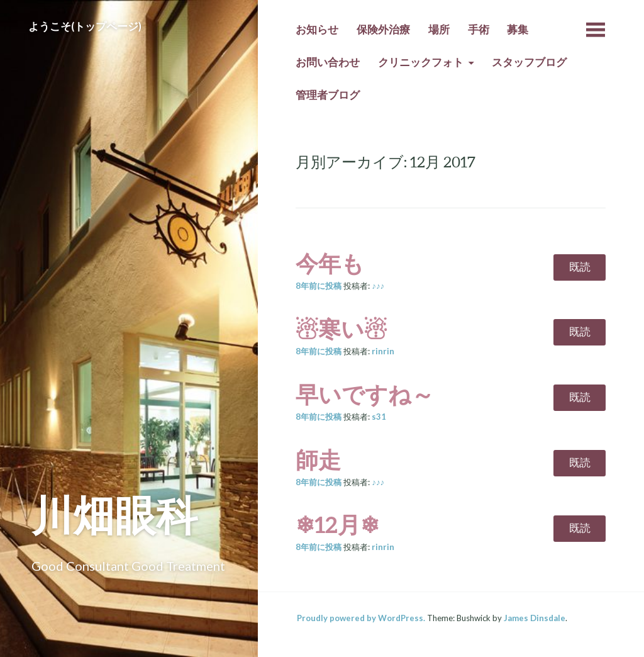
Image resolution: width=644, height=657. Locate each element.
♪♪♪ (378, 286)
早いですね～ (365, 394)
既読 (580, 267)
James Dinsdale (535, 618)
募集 (518, 30)
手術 (479, 30)
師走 (318, 459)
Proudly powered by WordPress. (361, 618)
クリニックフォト (421, 62)
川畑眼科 (114, 514)
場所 (439, 30)
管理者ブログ (328, 95)
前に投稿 (319, 286)
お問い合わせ (328, 62)
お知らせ (317, 30)
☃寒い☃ (341, 328)
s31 (379, 417)
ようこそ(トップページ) (85, 26)
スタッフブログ (529, 62)
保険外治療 (383, 30)
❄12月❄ (337, 524)
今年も (330, 263)
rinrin (383, 351)
